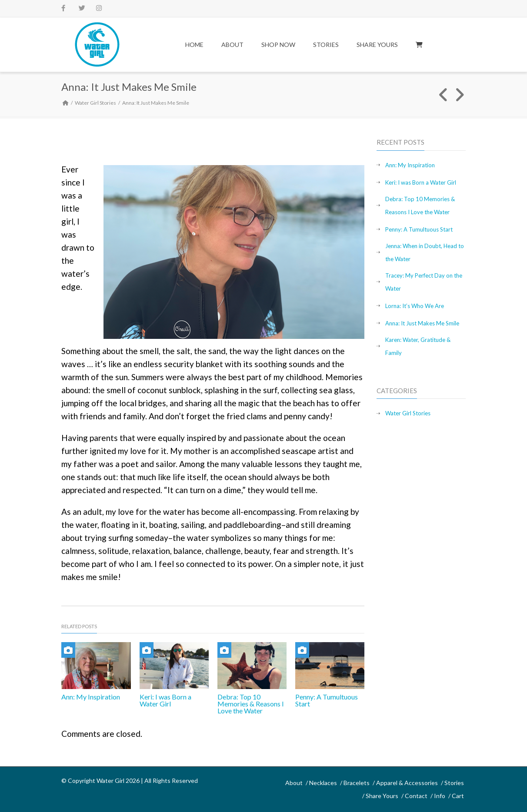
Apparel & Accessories (407, 783)
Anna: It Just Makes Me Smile (422, 323)
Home (194, 45)
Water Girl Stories (95, 103)
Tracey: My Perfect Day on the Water (424, 282)
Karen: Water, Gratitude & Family (418, 346)
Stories (326, 45)
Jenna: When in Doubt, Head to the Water (425, 252)
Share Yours (377, 45)
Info (440, 796)
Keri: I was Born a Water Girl (165, 700)
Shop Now (278, 45)
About (232, 45)
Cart (458, 796)
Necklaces (323, 783)
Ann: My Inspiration (91, 697)
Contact (416, 796)
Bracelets (357, 783)
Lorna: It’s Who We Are (415, 306)
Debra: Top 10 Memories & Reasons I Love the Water (251, 704)
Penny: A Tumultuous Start (327, 700)
